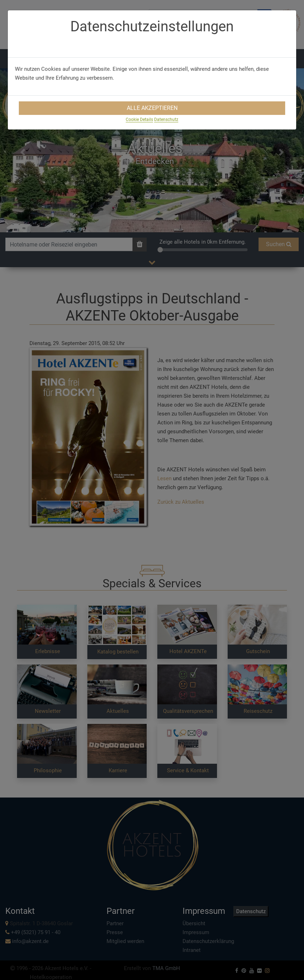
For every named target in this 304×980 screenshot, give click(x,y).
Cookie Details (139, 120)
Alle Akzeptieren (152, 108)
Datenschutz (166, 120)
